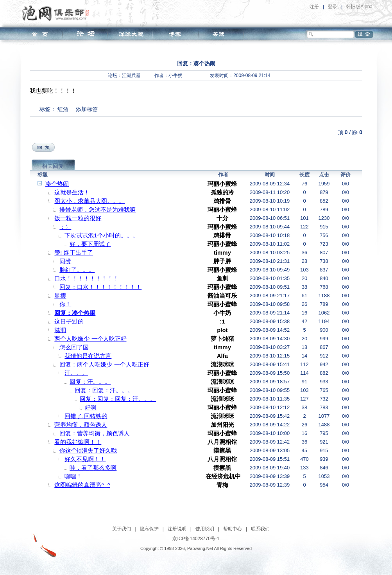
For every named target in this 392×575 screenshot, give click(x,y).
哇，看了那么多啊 (93, 468)
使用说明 (205, 529)
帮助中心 (233, 529)
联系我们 (260, 529)
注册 (314, 7)
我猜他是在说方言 (88, 356)
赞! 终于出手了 (73, 252)
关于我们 (122, 529)
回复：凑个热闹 (75, 313)
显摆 (60, 296)
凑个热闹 (57, 184)
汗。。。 (76, 373)
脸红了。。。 (77, 270)
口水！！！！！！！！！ (87, 278)
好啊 (91, 407)
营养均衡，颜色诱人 (81, 425)
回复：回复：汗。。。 (104, 390)
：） (65, 227)
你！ (65, 304)
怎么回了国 (74, 347)
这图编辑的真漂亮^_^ (82, 485)
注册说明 (177, 529)
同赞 (65, 261)
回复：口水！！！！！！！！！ (100, 287)
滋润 (60, 330)
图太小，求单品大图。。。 (89, 201)
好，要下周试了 (90, 244)
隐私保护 (149, 529)
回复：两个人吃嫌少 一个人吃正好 (104, 364)
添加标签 (87, 109)
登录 (333, 7)
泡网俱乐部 (58, 13)
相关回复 (53, 166)
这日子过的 (69, 321)
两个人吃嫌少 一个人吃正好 (90, 339)
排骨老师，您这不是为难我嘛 (98, 209)
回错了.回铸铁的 (86, 416)
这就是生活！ (72, 192)
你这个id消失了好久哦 (88, 450)
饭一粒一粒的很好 (78, 218)
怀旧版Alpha (359, 7)
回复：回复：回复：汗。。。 (118, 399)
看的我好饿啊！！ (78, 442)
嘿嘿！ (73, 476)
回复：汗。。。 (90, 382)
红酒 (63, 109)
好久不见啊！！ (85, 459)
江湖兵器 (131, 75)
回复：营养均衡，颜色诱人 (95, 433)
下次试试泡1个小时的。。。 (101, 235)
